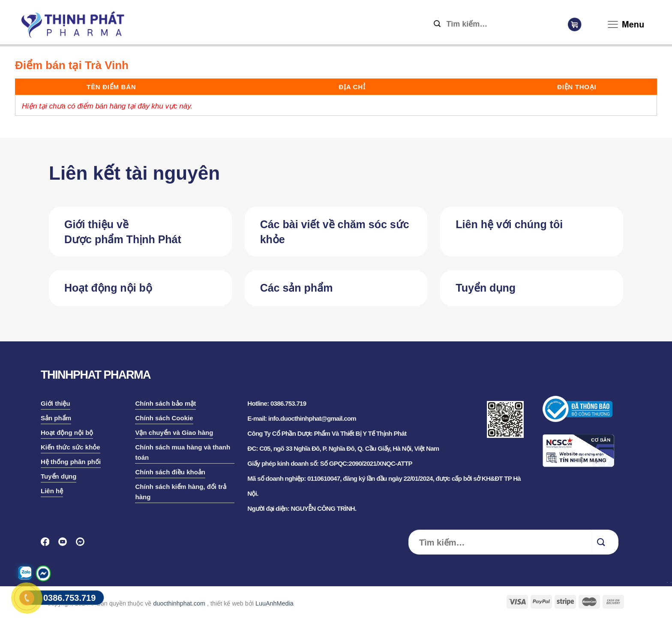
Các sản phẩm (297, 288)
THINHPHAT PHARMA (96, 375)
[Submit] (437, 24)
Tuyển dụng (486, 288)
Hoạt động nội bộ (108, 288)
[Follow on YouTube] (65, 544)
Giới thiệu (55, 403)
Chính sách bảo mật (165, 403)
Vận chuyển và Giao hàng (174, 433)
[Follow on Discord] (83, 544)
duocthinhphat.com (179, 603)
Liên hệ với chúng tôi (509, 224)
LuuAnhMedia (274, 603)
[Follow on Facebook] (48, 544)
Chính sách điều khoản (170, 472)
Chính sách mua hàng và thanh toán (183, 452)
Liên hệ (52, 491)
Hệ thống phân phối (71, 462)
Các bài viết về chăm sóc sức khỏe (335, 232)
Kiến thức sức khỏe (70, 447)
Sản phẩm (56, 418)
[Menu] (613, 26)
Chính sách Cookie (164, 418)
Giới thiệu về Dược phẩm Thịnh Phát (123, 232)
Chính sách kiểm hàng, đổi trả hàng (181, 492)
